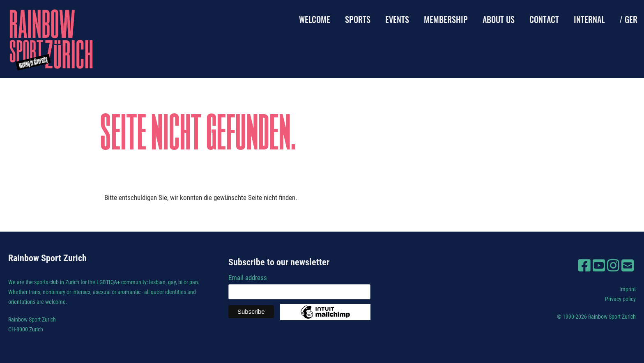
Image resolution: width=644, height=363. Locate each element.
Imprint (628, 289)
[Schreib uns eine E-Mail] (628, 266)
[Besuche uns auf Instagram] (613, 266)
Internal (589, 19)
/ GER (628, 19)
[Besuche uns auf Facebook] (584, 266)
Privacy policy (620, 299)
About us (499, 19)
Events (397, 19)
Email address (248, 278)
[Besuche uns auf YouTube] (599, 266)
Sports (358, 19)
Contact (544, 19)
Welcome (315, 19)
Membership (446, 19)
